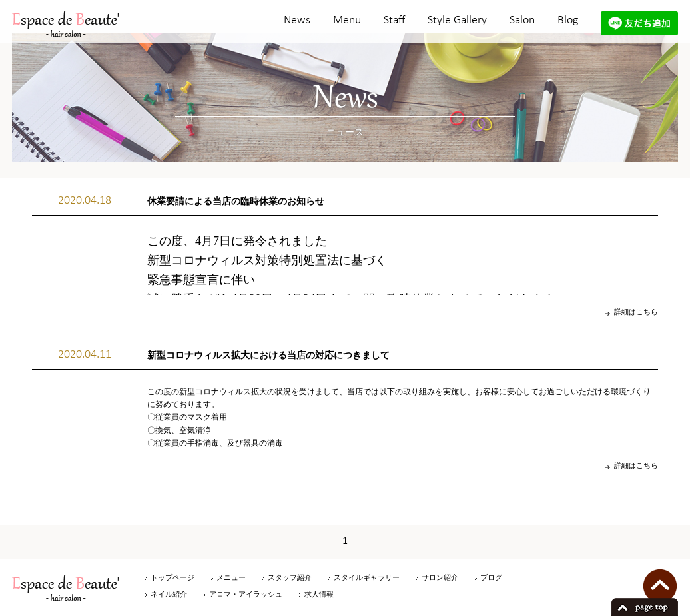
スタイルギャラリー (367, 577)
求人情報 (319, 594)
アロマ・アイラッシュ (246, 594)
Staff (394, 20)
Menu (347, 20)
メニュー (231, 577)
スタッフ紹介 (290, 577)
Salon (522, 20)
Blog (568, 20)
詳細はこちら (636, 312)
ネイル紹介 (169, 594)
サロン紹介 (440, 577)
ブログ (491, 577)
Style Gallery (457, 20)
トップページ (172, 577)
